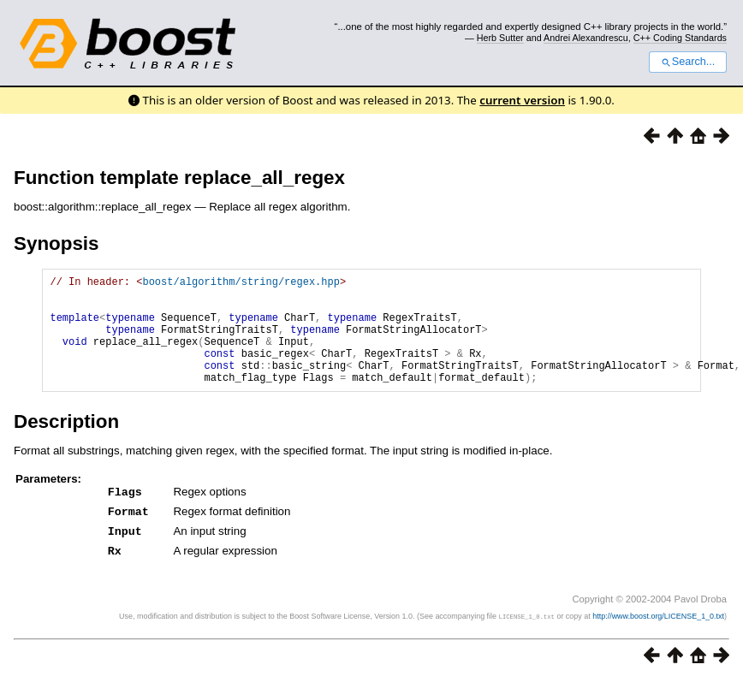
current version (522, 100)
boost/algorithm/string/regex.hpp (241, 284)
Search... (688, 62)
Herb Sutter (500, 38)
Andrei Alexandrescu (586, 38)
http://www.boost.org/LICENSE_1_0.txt (658, 636)
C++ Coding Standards (680, 38)
